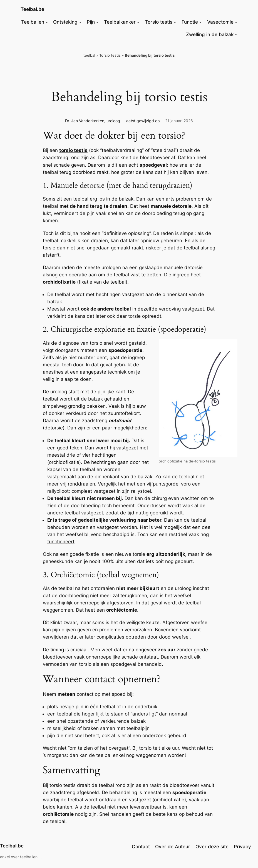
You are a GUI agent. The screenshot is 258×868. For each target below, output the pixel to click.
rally (136, 491)
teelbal (89, 55)
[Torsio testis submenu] (175, 22)
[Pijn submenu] (97, 22)
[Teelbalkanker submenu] (138, 22)
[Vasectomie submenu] (236, 22)
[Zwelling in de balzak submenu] (236, 34)
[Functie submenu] (200, 22)
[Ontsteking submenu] (80, 22)
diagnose (69, 343)
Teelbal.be (32, 9)
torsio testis (73, 150)
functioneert (61, 542)
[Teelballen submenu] (47, 22)
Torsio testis (110, 55)
